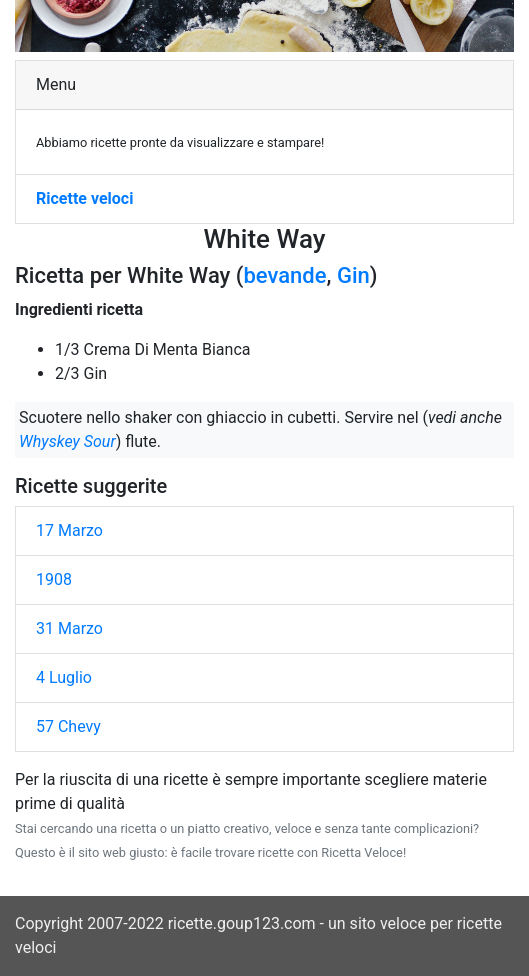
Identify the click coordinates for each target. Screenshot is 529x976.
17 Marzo (69, 530)
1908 (54, 579)
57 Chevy (68, 726)
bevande (284, 275)
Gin (353, 275)
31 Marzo (69, 628)
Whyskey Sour (67, 441)
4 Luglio (64, 677)
